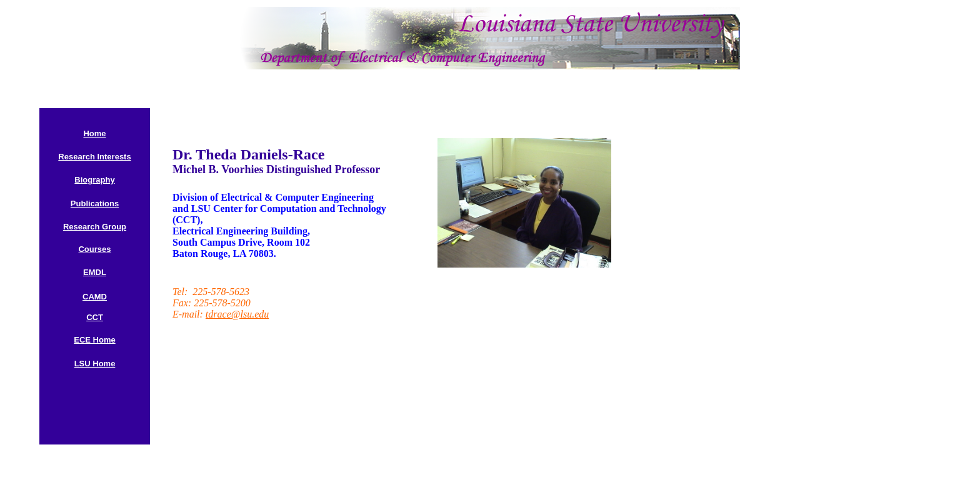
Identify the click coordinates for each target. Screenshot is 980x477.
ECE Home (94, 340)
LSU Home (95, 364)
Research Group (95, 227)
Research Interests (94, 157)
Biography (94, 180)
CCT (95, 317)
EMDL (95, 272)
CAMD (95, 297)
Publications (95, 203)
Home (94, 133)
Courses (94, 249)
